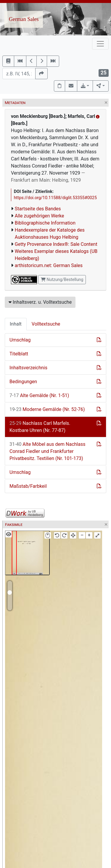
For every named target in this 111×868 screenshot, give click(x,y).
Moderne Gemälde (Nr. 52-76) (47, 409)
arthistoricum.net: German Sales (49, 265)
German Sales (24, 19)
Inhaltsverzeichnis (28, 368)
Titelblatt (19, 354)
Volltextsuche (46, 324)
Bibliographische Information (45, 223)
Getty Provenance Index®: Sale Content (56, 244)
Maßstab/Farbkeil (28, 486)
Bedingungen (23, 382)
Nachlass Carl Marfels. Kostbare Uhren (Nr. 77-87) (40, 427)
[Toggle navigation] (100, 44)
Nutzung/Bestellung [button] (62, 279)
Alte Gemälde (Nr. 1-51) (39, 395)
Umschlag (20, 340)
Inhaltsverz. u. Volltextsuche (40, 302)
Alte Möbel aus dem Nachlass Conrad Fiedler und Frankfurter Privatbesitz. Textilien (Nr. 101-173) (47, 451)
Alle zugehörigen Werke (40, 216)
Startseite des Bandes (38, 209)
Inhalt (16, 324)
